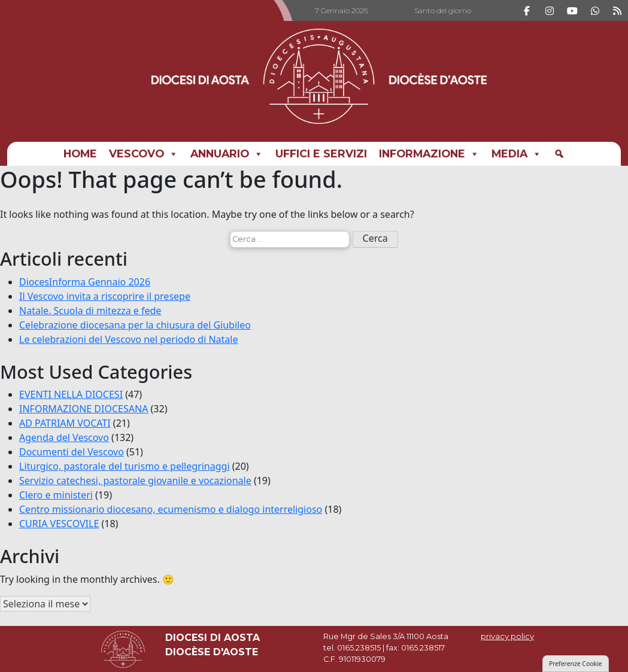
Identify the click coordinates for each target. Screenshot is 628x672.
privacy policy (507, 636)
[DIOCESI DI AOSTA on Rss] (617, 11)
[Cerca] (559, 154)
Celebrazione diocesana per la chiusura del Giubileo (135, 325)
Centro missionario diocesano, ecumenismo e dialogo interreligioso (171, 509)
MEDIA (517, 154)
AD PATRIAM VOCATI (65, 423)
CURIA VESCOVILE (59, 524)
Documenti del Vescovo (72, 452)
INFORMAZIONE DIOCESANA (84, 409)
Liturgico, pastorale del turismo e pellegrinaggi (125, 466)
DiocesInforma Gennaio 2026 (85, 282)
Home (80, 153)
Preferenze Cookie (576, 664)
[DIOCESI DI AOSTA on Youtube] (572, 11)
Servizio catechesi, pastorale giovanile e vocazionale (135, 481)
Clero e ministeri (56, 495)
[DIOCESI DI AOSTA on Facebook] (527, 11)
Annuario (227, 154)
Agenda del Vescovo (64, 437)
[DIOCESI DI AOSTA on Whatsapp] (595, 11)
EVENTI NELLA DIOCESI (71, 394)
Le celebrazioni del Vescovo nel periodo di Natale (129, 339)
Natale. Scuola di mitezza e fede (90, 311)
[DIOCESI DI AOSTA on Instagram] (550, 11)
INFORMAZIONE (429, 154)
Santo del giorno (443, 10)
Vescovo (144, 154)
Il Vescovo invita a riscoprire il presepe (105, 296)
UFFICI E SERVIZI (321, 153)
